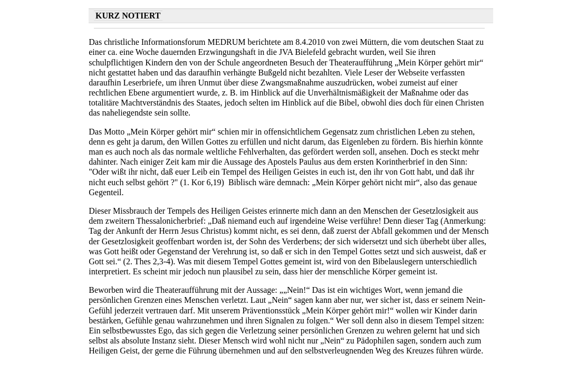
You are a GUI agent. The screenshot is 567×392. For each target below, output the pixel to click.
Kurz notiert (128, 16)
